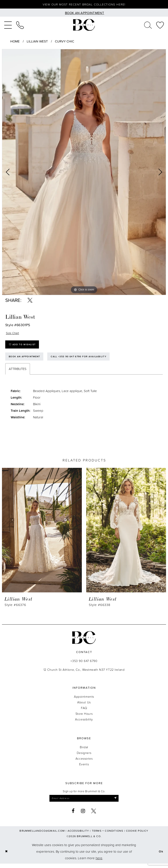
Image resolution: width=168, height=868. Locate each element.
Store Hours (84, 717)
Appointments (84, 700)
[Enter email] (84, 802)
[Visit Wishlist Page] (160, 26)
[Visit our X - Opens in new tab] (94, 815)
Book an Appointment (26, 360)
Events (84, 768)
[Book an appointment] (84, 13)
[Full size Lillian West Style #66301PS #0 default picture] (84, 173)
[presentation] (42, 534)
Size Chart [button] (13, 334)
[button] (8, 26)
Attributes (18, 372)
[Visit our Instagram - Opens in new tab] (83, 815)
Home (15, 42)
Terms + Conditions (108, 835)
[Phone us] (20, 26)
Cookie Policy (137, 835)
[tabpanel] (84, 173)
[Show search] (148, 26)
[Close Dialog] (7, 856)
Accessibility (84, 723)
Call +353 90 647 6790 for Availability (85, 360)
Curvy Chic (65, 42)
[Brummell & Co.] (84, 26)
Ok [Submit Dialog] (161, 856)
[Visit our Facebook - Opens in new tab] (73, 815)
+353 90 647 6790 (84, 665)
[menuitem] (8, 26)
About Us (84, 706)
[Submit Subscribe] (119, 802)
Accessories (84, 762)
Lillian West (37, 42)
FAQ (84, 712)
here (99, 862)
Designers (84, 756)
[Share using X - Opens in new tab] (30, 301)
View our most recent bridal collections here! (84, 5)
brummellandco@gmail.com (42, 835)
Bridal (84, 751)
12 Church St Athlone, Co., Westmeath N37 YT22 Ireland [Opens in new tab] (84, 673)
